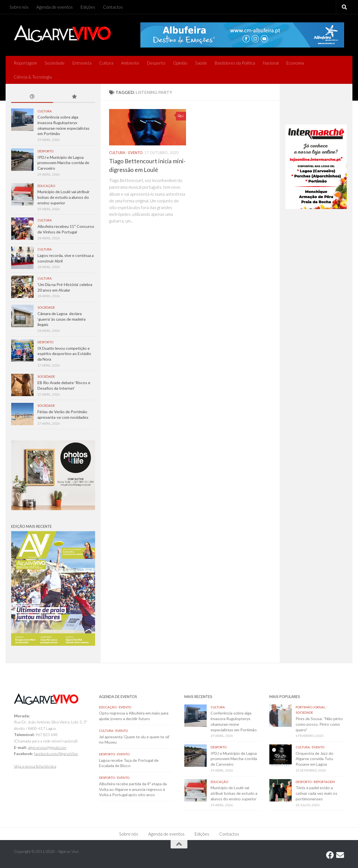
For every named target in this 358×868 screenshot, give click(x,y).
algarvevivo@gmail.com (47, 747)
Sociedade (55, 63)
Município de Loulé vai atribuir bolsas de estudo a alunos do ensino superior (63, 197)
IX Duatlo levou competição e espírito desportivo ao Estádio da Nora (64, 354)
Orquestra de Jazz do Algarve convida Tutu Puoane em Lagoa (315, 759)
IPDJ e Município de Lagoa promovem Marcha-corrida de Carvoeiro (63, 163)
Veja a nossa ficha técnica (35, 766)
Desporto (156, 63)
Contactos (113, 7)
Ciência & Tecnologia (33, 77)
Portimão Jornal (310, 707)
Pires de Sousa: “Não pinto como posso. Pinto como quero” (319, 724)
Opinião (180, 63)
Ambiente (130, 63)
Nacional (271, 63)
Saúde (201, 63)
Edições (88, 7)
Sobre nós (19, 7)
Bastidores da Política (235, 63)
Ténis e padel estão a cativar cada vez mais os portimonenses (316, 793)
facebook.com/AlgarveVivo (56, 754)
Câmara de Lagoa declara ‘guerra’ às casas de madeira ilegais (62, 319)
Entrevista (82, 63)
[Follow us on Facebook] (330, 855)
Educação (46, 186)
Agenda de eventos (55, 7)
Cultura (106, 63)
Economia (295, 63)
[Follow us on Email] (340, 855)
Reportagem (25, 63)
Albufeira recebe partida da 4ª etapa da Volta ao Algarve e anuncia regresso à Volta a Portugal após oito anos (133, 789)
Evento (136, 153)
